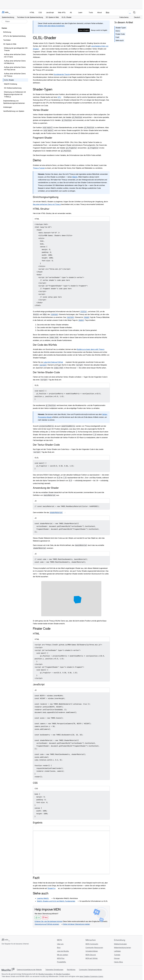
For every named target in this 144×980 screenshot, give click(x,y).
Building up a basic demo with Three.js (91, 349)
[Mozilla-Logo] (8, 970)
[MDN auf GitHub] (3, 956)
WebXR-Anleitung (10, 84)
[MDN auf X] (10, 956)
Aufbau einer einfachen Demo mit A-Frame (15, 56)
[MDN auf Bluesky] (6, 956)
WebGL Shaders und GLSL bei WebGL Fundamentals (56, 901)
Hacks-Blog (119, 962)
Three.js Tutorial (39, 168)
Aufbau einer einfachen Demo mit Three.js (15, 75)
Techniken (7, 40)
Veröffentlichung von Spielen (14, 111)
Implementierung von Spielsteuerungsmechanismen (14, 102)
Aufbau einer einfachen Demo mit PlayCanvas (15, 68)
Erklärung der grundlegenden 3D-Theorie (16, 49)
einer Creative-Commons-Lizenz (91, 976)
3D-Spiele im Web (10, 44)
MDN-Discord (91, 955)
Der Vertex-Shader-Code (46, 372)
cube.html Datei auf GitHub (53, 362)
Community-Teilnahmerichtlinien (90, 970)
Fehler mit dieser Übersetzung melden (76, 924)
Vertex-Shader (41, 110)
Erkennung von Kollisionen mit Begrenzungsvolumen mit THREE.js (15, 94)
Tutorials (117, 955)
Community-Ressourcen (94, 948)
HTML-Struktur (41, 209)
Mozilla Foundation (63, 974)
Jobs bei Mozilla (63, 951)
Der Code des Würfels (45, 345)
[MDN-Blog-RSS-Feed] (17, 956)
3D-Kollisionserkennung (13, 88)
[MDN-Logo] (6, 940)
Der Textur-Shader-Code (46, 445)
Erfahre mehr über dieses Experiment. (51, 26)
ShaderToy (52, 888)
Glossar (117, 958)
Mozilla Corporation (46, 974)
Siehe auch (120, 40)
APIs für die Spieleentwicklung (14, 36)
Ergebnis (38, 823)
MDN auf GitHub (92, 958)
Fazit (117, 37)
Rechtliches (71, 970)
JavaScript (39, 684)
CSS (35, 783)
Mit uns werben (62, 955)
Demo (118, 31)
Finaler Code (120, 34)
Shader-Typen (121, 28)
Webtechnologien (120, 944)
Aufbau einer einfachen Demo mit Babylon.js (15, 62)
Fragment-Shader (43, 138)
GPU (59, 97)
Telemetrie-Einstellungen (54, 970)
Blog (107, 12)
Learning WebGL (43, 898)
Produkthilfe (62, 962)
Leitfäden (117, 951)
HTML (36, 634)
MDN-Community (92, 944)
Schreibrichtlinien (92, 951)
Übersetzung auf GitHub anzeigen (47, 924)
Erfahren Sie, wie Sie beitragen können (48, 921)
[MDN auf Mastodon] (14, 956)
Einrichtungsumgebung (46, 197)
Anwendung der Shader (46, 488)
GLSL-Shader (9, 80)
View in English (84, 30)
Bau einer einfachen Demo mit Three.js (47, 204)
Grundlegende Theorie (62, 74)
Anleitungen (8, 107)
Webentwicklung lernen (122, 948)
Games (4, 28)
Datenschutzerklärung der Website (29, 970)
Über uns (60, 944)
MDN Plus (61, 958)
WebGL (75, 177)
